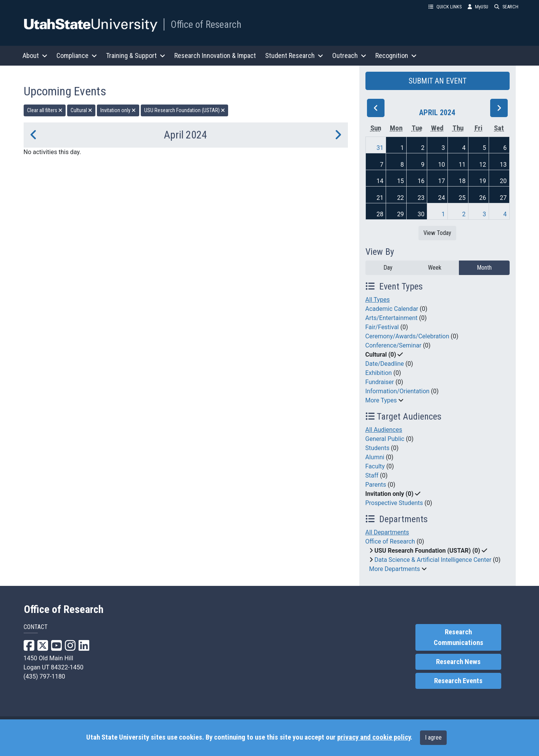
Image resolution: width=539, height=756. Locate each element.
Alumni (375, 457)
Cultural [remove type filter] (81, 110)
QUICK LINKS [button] (445, 7)
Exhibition (379, 373)
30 (421, 214)
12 (483, 165)
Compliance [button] (77, 55)
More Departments (395, 569)
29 (401, 214)
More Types (381, 400)
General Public (385, 439)
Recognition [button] (396, 55)
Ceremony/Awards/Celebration (407, 336)
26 (483, 198)
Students (377, 448)
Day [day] (388, 268)
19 (483, 181)
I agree (433, 738)
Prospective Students (394, 503)
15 (401, 181)
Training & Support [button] (136, 55)
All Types (378, 300)
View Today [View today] (437, 233)
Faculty (375, 466)
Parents (376, 485)
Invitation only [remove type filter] (118, 110)
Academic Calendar (392, 309)
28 (380, 214)
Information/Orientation (397, 391)
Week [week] (435, 268)
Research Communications (459, 637)
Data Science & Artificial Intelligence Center (433, 560)
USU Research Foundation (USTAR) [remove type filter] (185, 110)
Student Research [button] (294, 55)
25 (462, 198)
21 (380, 198)
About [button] (35, 55)
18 (462, 181)
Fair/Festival (382, 327)
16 (421, 181)
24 (442, 198)
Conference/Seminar (393, 345)
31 (380, 148)
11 (462, 165)
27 (503, 198)
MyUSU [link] (478, 7)
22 (401, 198)
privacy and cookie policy (374, 737)
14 (380, 181)
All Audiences (384, 430)
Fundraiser (380, 382)
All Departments (387, 532)
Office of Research (206, 24)
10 (442, 165)
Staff (372, 475)
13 (503, 165)
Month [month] (484, 268)
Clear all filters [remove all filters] (45, 110)
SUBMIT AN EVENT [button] (438, 81)
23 (421, 198)
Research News (458, 662)
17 (442, 181)
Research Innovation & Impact (215, 55)
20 (503, 181)
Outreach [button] (349, 55)
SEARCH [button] (506, 7)
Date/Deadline (385, 364)
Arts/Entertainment (392, 318)
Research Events (458, 681)
